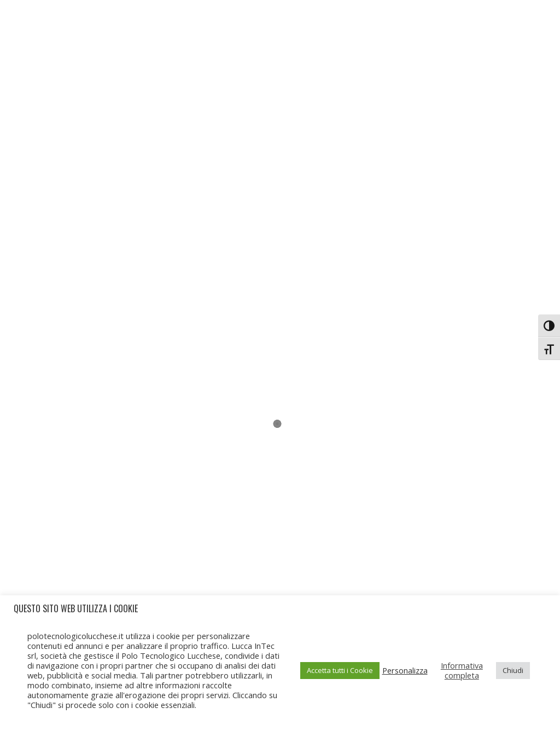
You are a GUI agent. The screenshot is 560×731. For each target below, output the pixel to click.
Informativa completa (462, 670)
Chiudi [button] (513, 670)
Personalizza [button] (405, 670)
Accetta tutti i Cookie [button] (340, 670)
